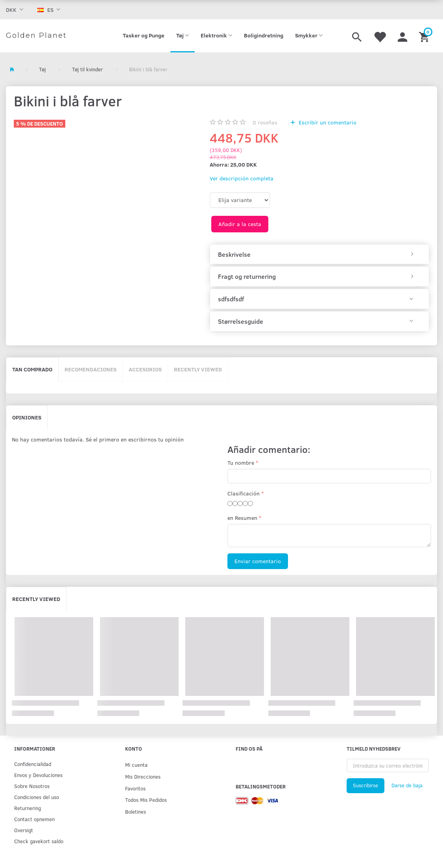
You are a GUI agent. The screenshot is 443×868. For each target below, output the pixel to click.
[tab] (319, 254)
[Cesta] (425, 36)
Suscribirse (365, 785)
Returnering (28, 808)
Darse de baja (407, 785)
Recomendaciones (90, 369)
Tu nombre (241, 463)
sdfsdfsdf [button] (231, 299)
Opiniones (27, 417)
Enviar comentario (258, 561)
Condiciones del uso (37, 797)
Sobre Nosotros (32, 786)
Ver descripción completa (242, 178)
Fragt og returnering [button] (247, 276)
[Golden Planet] (36, 36)
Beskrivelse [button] (234, 254)
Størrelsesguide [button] (241, 321)
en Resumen (242, 518)
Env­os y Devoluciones (38, 775)
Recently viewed (198, 369)
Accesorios (145, 369)
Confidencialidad (33, 764)
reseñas (265, 122)
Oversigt (24, 830)
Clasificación (244, 493)
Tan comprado (32, 369)
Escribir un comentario (327, 122)
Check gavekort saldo (39, 841)
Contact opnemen (34, 819)
